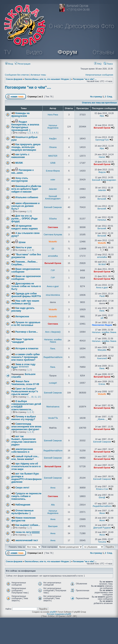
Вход (9, 64)
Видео (34, 52)
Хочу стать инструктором (20, 180)
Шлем (22, 242)
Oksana (53, 147)
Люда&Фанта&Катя (53, 357)
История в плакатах (27, 348)
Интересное (22, 317)
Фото (108, 26)
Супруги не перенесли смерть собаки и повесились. (26, 496)
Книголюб (102, 358)
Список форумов (14, 79)
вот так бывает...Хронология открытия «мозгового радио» (24, 441)
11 (35, 397)
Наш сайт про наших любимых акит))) (25, 302)
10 (32, 397)
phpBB (53, 612)
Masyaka (102, 350)
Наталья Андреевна (53, 127)
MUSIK (19, 163)
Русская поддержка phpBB (59, 614)
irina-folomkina (53, 295)
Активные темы (38, 75)
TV (7, 52)
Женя (102, 513)
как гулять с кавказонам (20, 156)
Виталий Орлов (102, 128)
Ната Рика (53, 115)
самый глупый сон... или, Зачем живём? (25, 458)
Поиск (108, 64)
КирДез (53, 139)
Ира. (102, 116)
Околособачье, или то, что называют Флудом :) (48, 79)
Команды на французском (20, 115)
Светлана (53, 227)
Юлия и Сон (102, 489)
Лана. (102, 311)
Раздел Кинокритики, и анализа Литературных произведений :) (25, 126)
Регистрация (23, 64)
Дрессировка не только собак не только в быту (26, 286)
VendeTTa (53, 418)
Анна (53, 488)
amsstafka (53, 256)
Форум (67, 52)
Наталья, (102, 220)
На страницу (96, 97)
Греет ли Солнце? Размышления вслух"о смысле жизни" (25, 391)
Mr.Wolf (102, 264)
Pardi (102, 296)
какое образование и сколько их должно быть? (25, 206)
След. (110, 97)
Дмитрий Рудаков (102, 528)
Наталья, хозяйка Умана (104, 332)
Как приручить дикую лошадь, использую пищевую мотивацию (26, 147)
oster (53, 180)
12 (39, 397)
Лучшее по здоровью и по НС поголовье (26, 324)
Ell (53, 249)
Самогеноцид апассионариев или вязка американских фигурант (26, 427)
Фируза (102, 172)
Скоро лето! (22, 488)
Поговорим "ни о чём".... (85, 79)
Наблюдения (23, 505)
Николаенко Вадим (102, 325)
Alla (53, 505)
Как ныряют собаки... (28, 525)
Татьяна (102, 542)
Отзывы (103, 52)
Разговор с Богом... (27, 332)
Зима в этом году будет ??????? (23, 366)
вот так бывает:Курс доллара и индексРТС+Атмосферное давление (26, 478)
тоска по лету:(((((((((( (28, 532)
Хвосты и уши (24, 247)
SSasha (53, 219)
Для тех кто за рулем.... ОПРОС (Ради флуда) (24, 219)
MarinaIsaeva (53, 407)
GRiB (53, 163)
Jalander (53, 189)
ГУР (53, 270)
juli (102, 318)
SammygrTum (102, 140)
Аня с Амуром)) (53, 332)
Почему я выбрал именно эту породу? (24, 418)
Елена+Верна (53, 171)
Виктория (53, 526)
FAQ (98, 64)
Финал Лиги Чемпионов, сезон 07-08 (25, 383)
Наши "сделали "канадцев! (22, 341)
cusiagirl (53, 383)
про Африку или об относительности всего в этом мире (26, 466)
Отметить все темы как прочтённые (99, 103)
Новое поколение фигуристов (23, 519)
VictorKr (53, 242)
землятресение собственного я (22, 451)
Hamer (102, 157)
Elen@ (102, 497)
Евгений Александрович (104, 180)
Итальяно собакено (27, 197)
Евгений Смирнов (53, 207)
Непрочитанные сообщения (99, 75)
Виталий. (102, 199)
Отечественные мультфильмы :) (22, 512)
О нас (56, 26)
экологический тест (27, 540)
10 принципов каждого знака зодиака (25, 227)
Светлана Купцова (53, 234)
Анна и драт (53, 286)
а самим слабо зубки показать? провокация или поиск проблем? (25, 357)
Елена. (102, 384)
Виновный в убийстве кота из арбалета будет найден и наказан (26, 189)
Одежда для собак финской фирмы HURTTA (26, 295)
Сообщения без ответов (17, 75)
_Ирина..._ (102, 419)
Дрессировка (82, 26)
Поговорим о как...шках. (22, 171)
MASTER (53, 156)
